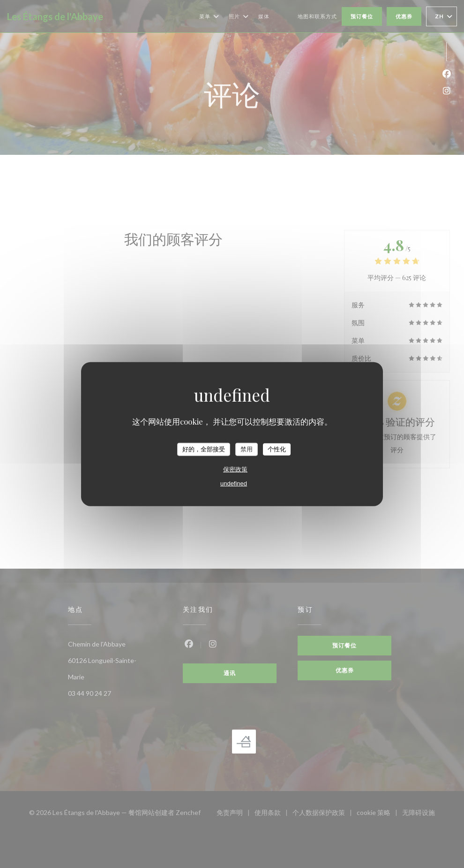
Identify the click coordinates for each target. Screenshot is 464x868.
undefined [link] (234, 483)
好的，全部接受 (204, 449)
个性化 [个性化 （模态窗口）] (277, 449)
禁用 (247, 449)
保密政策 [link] (235, 469)
